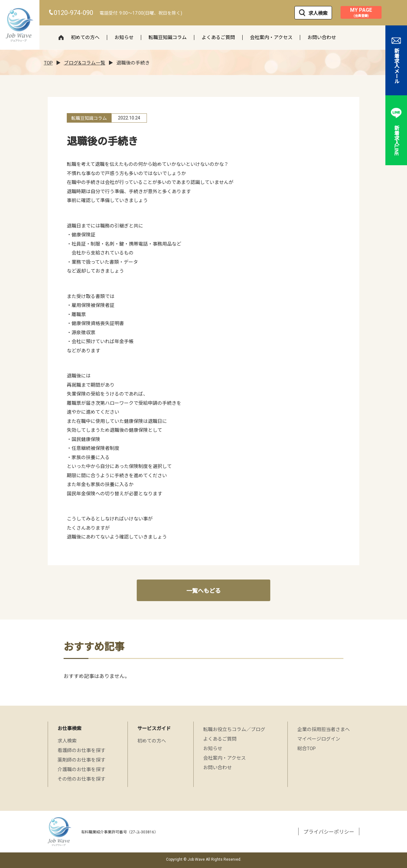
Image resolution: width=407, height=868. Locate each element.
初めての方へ (85, 37)
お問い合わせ (322, 37)
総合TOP (307, 749)
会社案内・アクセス (271, 37)
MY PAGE (361, 12)
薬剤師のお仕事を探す (81, 760)
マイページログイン (319, 739)
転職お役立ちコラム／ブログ (234, 729)
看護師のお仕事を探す (81, 750)
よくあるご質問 (218, 37)
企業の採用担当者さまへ (324, 729)
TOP (48, 63)
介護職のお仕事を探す (81, 770)
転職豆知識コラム (168, 37)
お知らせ (124, 37)
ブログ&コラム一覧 (85, 63)
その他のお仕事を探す (81, 779)
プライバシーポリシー (329, 832)
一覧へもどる (203, 591)
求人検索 (313, 13)
